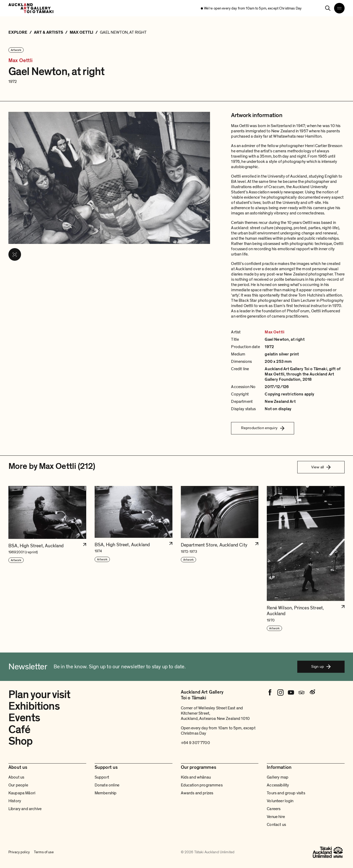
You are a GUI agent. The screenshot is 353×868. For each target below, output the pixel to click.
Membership (106, 793)
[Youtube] (291, 693)
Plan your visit (39, 695)
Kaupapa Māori (22, 793)
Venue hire (276, 817)
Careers (274, 809)
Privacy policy (19, 852)
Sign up (321, 666)
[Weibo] (312, 693)
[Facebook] (270, 693)
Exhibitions (34, 706)
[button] (47, 559)
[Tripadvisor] (301, 693)
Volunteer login (280, 801)
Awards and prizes (197, 793)
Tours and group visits (286, 793)
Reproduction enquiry (263, 428)
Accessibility (278, 785)
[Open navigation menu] (339, 8)
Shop (21, 741)
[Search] (328, 8)
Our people (18, 785)
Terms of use (44, 852)
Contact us (276, 825)
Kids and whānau (196, 777)
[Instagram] (280, 693)
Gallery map (278, 777)
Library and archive (25, 809)
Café (19, 730)
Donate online (107, 785)
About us (16, 777)
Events (24, 718)
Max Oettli (21, 61)
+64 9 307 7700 (195, 743)
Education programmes (202, 785)
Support (102, 777)
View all (321, 467)
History (15, 801)
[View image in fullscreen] (15, 254)
